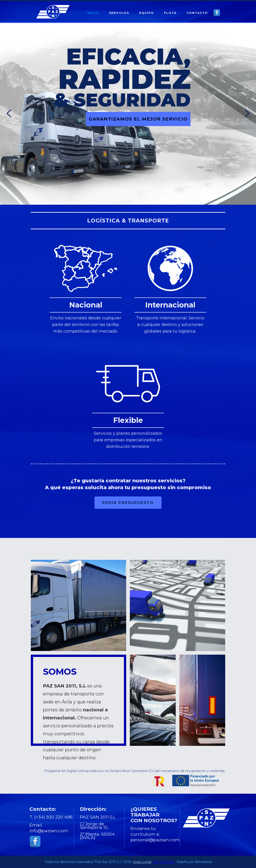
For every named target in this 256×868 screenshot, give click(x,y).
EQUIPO (147, 13)
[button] (9, 114)
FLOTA (170, 13)
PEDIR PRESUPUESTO (128, 503)
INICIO (93, 13)
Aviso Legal (142, 862)
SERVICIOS (119, 13)
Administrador (164, 862)
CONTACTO (197, 13)
